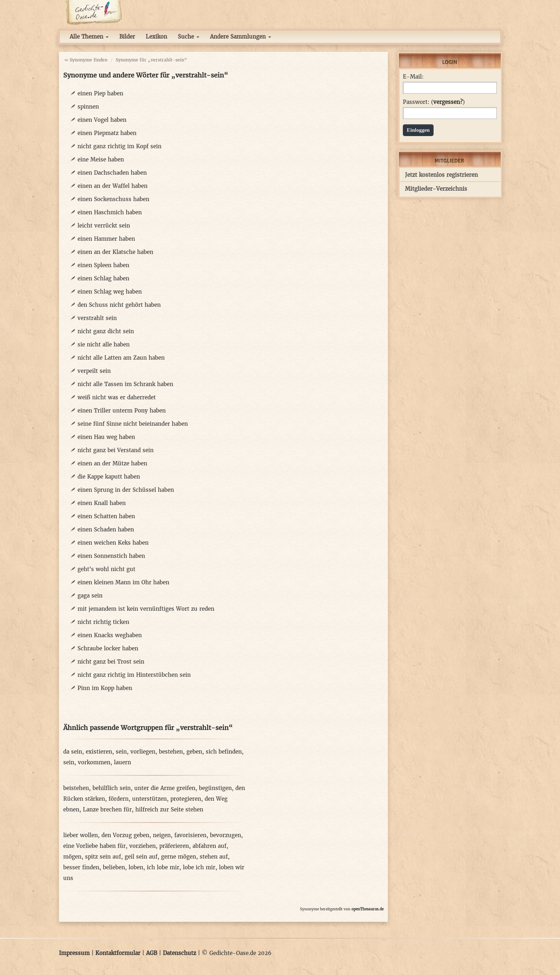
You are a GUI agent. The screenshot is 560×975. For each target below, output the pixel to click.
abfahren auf (209, 846)
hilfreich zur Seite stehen (169, 809)
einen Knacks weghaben (110, 635)
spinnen (88, 107)
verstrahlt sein (97, 318)
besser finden (81, 867)
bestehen (171, 752)
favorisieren (190, 835)
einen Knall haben (102, 503)
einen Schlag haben (103, 278)
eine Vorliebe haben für (94, 846)
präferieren (174, 846)
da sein (73, 752)
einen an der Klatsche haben (115, 252)
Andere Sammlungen (241, 37)
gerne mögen (179, 857)
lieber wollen (81, 835)
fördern (119, 799)
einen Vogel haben (102, 120)
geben (194, 752)
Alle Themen (89, 37)
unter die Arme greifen (165, 788)
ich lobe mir (163, 867)
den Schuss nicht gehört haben (119, 305)
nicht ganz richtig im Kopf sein (119, 146)
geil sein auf (141, 857)
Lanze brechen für (107, 809)
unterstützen (149, 799)
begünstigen (215, 788)
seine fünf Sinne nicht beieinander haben (133, 424)
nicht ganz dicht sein (106, 331)
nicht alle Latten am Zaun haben (121, 358)
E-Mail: (413, 77)
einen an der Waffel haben (112, 186)
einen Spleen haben (103, 265)
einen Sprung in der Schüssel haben (126, 490)
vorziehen (142, 846)
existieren (99, 752)
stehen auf (214, 857)
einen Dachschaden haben (112, 173)
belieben (114, 867)
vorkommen (94, 762)
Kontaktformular (118, 953)
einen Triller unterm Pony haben (122, 411)
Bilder (127, 37)
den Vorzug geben (125, 835)
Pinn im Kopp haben (105, 688)
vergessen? (448, 102)
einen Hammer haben (106, 239)
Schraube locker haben (108, 648)
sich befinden (224, 752)
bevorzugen (226, 835)
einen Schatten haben (106, 516)
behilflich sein (112, 788)
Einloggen (418, 130)
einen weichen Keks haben (113, 543)
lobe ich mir (199, 867)
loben (136, 867)
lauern (122, 762)
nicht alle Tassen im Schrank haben (125, 384)
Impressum (74, 953)
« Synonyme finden (86, 60)
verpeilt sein (94, 371)
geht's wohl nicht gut (106, 569)
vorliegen (143, 752)
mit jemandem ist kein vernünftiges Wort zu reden (146, 609)
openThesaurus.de (367, 909)
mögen (72, 857)
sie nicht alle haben (104, 344)
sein (121, 752)
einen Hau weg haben (106, 437)
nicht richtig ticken (103, 622)
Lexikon (156, 37)
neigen (162, 835)
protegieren (186, 799)
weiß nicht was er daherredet (117, 397)
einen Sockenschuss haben (113, 199)
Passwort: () (434, 102)
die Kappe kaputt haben (109, 477)
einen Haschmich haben (110, 212)
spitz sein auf (103, 857)
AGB (152, 953)
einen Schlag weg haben (110, 292)
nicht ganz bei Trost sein (111, 662)
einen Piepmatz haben (107, 133)
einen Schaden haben (106, 529)
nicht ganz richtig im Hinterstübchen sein (134, 675)
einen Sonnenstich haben (111, 556)
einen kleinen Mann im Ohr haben (123, 582)
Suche (189, 37)
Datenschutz (179, 953)
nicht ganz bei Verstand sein (116, 450)
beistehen (76, 788)
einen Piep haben (100, 93)
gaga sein (90, 596)
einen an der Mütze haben (112, 463)
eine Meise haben (101, 159)
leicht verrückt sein (104, 226)
